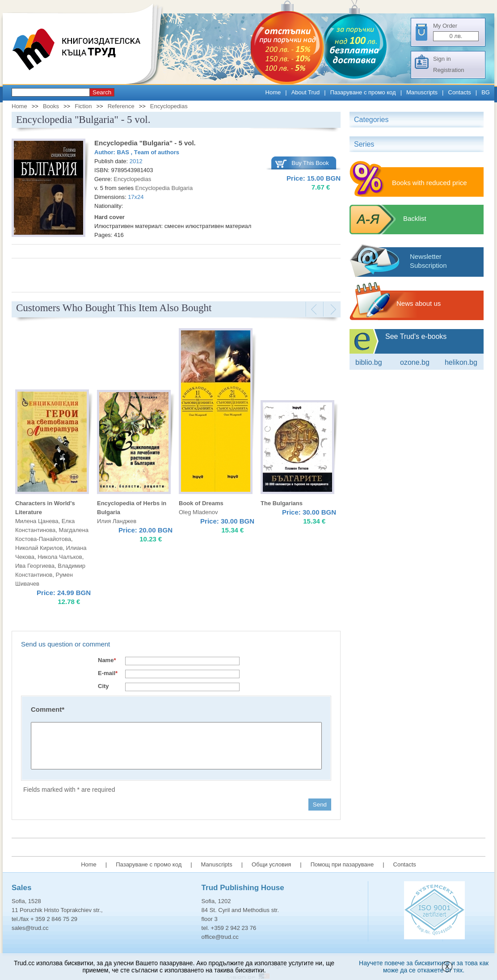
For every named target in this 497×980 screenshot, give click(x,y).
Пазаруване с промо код (363, 92)
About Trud (306, 92)
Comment (48, 709)
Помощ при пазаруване (342, 864)
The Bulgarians (282, 503)
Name (107, 660)
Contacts (460, 92)
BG (486, 92)
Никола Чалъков (60, 557)
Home (273, 92)
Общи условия (271, 864)
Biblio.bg (369, 362)
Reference (121, 106)
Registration (449, 70)
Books (51, 106)
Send (320, 805)
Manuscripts (422, 92)
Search (102, 92)
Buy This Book (310, 163)
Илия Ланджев (117, 521)
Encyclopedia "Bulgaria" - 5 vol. (145, 143)
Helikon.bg (461, 362)
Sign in (442, 59)
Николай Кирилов (39, 548)
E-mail (108, 673)
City (103, 686)
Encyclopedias (169, 106)
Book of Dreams (201, 503)
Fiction (83, 106)
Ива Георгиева (35, 566)
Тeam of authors (157, 152)
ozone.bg (415, 362)
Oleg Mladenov (198, 512)
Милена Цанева (37, 521)
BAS (124, 152)
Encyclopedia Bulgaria (164, 188)
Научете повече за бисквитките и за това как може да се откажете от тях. (424, 967)
